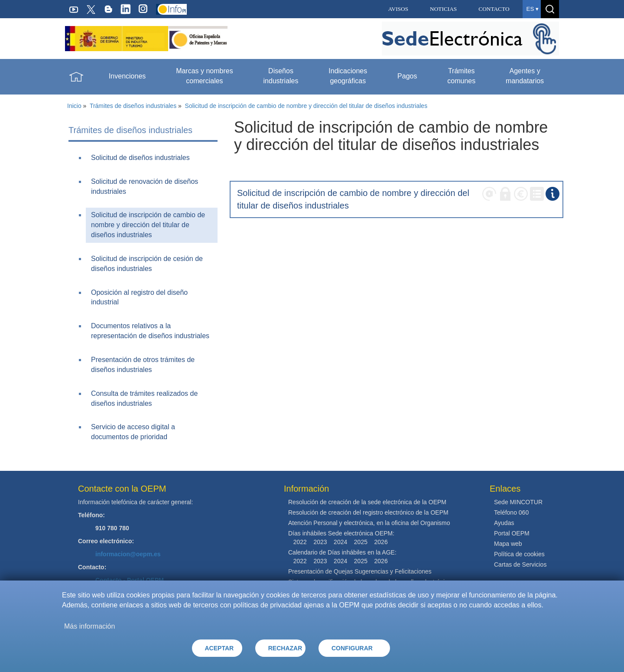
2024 (340, 542)
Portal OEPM (512, 533)
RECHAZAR (285, 648)
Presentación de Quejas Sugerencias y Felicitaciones (360, 571)
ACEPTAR (219, 648)
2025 (361, 542)
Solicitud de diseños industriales (140, 158)
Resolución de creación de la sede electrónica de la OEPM (367, 502)
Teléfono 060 (511, 512)
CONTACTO (494, 9)
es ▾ (533, 9)
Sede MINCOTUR (518, 502)
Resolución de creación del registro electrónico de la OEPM (368, 512)
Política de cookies (519, 554)
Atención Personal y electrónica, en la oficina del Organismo (369, 523)
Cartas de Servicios (520, 564)
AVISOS (398, 9)
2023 (320, 542)
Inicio (74, 106)
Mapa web (508, 544)
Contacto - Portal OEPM (130, 580)
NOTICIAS (443, 9)
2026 (381, 542)
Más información (89, 626)
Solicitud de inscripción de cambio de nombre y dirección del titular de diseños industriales (306, 106)
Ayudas (504, 523)
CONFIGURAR (352, 648)
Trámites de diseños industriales (133, 106)
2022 (300, 542)
